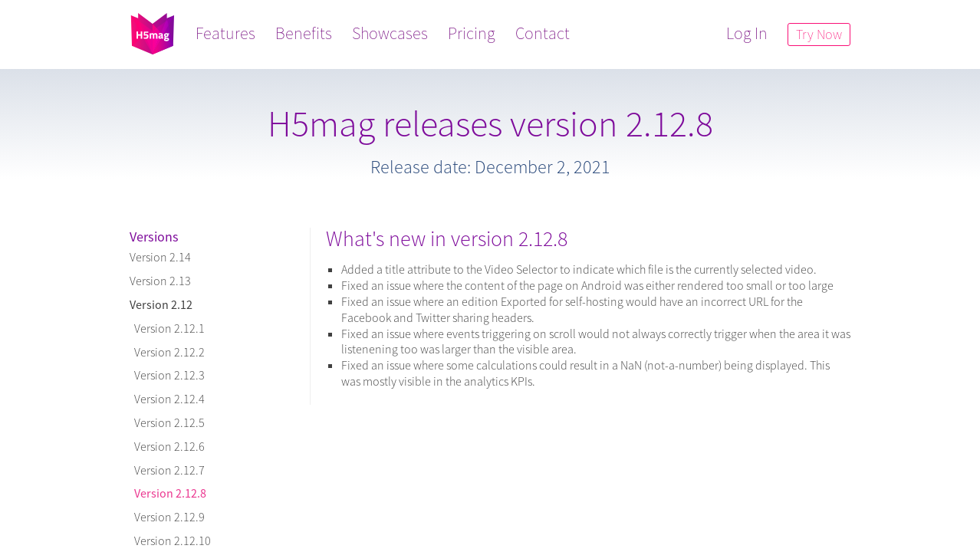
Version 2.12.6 (167, 446)
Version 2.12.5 (167, 422)
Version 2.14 (160, 257)
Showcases (390, 33)
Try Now (819, 34)
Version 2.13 (160, 281)
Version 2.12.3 (167, 375)
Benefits (304, 33)
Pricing (472, 33)
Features (225, 33)
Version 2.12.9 (167, 517)
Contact (543, 33)
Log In (747, 33)
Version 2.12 (161, 304)
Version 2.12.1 (167, 328)
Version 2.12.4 (167, 399)
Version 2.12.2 (167, 352)
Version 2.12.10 (170, 540)
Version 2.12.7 (167, 470)
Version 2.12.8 (168, 493)
